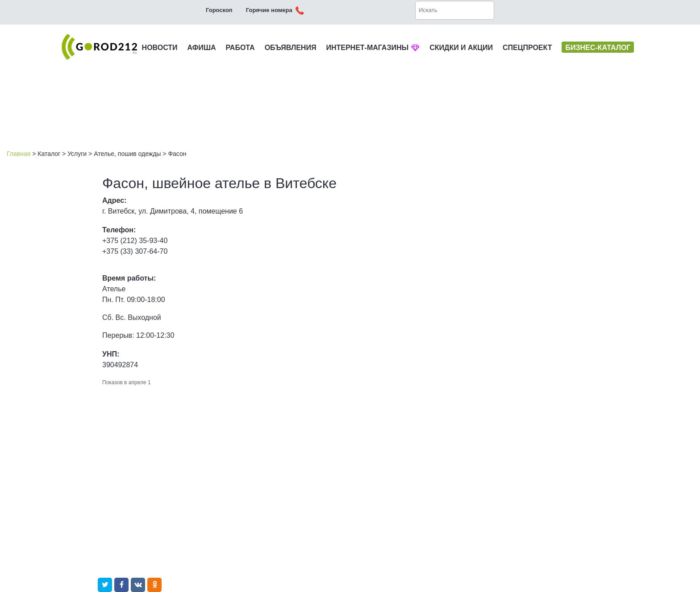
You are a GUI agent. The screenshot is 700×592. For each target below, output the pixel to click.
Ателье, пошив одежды (127, 154)
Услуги (77, 154)
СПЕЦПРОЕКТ (527, 48)
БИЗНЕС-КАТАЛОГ (598, 48)
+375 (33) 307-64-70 (135, 251)
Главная (19, 154)
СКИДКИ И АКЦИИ (461, 48)
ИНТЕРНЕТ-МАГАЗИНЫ (373, 48)
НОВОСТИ (160, 48)
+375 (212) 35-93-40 (135, 241)
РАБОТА (240, 48)
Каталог (49, 154)
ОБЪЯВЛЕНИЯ (291, 48)
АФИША (202, 48)
